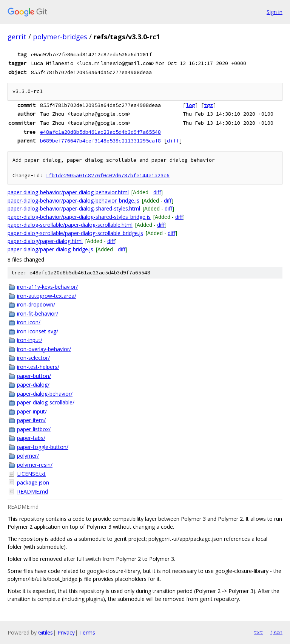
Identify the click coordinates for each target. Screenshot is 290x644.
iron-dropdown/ (36, 304)
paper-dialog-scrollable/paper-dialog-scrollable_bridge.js (75, 233)
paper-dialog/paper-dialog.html (45, 241)
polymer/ (28, 456)
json (276, 632)
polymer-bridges (60, 37)
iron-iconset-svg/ (38, 331)
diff (173, 141)
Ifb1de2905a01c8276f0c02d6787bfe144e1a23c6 (108, 176)
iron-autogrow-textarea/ (47, 296)
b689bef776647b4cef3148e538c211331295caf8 (100, 141)
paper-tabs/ (31, 438)
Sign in (275, 12)
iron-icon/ (29, 322)
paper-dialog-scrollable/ (46, 402)
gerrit (17, 37)
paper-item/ (31, 420)
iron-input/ (30, 340)
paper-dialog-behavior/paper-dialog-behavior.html (68, 192)
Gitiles (46, 632)
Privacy (66, 632)
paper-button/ (34, 376)
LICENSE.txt (31, 474)
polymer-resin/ (35, 465)
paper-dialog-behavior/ (45, 394)
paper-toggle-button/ (43, 447)
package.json (33, 482)
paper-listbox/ (34, 429)
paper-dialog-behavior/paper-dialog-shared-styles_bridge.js (79, 217)
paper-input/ (32, 411)
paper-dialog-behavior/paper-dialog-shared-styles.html (74, 208)
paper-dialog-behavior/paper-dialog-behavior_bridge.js (73, 200)
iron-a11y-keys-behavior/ (47, 287)
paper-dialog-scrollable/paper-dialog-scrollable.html (70, 225)
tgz (208, 105)
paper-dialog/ (33, 385)
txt (258, 632)
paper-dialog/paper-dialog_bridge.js (50, 249)
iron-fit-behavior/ (38, 313)
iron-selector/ (33, 358)
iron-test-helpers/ (38, 367)
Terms (87, 632)
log (190, 105)
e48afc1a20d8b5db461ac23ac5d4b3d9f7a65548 (100, 132)
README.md (32, 492)
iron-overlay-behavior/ (44, 349)
